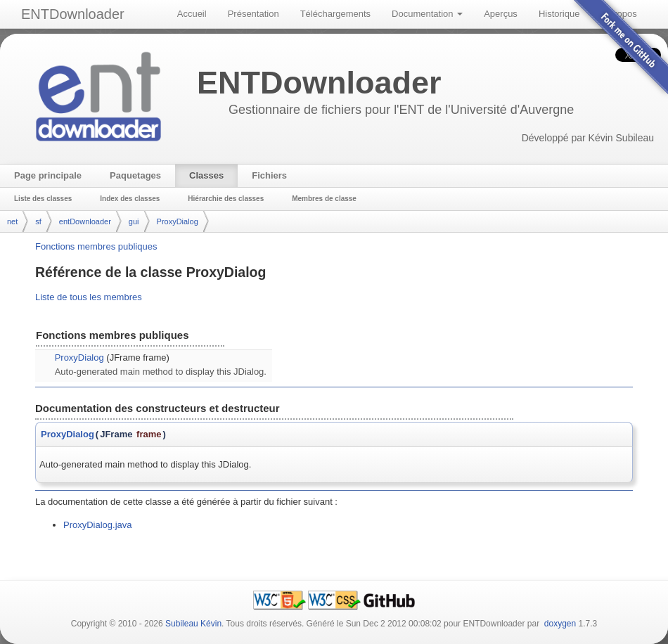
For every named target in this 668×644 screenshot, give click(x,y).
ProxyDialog (178, 221)
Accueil (192, 14)
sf (38, 221)
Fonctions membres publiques (96, 246)
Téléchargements (335, 14)
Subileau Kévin (193, 624)
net (12, 221)
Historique (559, 14)
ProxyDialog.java (98, 525)
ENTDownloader (73, 14)
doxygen (560, 624)
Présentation (253, 14)
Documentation (427, 14)
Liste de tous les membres (89, 297)
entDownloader (85, 221)
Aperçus (501, 14)
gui (134, 221)
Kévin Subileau (621, 138)
